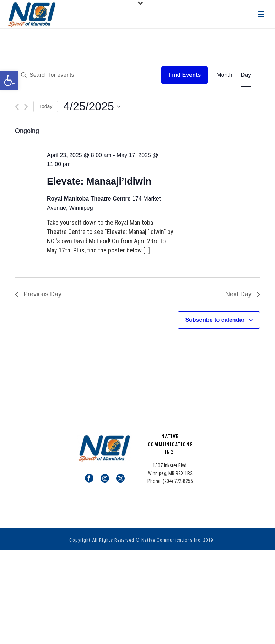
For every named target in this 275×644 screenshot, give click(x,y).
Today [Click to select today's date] (46, 106)
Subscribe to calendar (215, 320)
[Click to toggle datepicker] (92, 107)
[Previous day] (17, 107)
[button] (9, 80)
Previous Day (38, 294)
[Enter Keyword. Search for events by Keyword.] (88, 75)
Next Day (243, 294)
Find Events (185, 75)
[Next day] (26, 107)
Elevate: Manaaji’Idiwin (99, 181)
